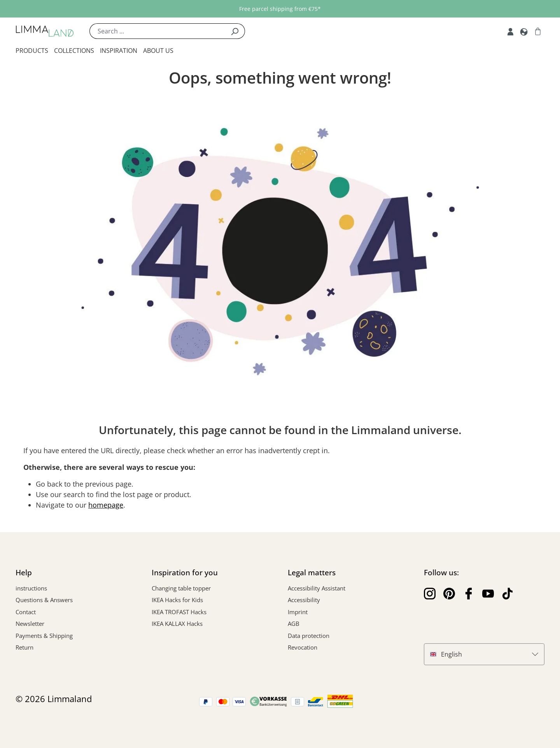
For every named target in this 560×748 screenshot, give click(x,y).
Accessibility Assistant (317, 588)
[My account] (510, 31)
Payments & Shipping (44, 636)
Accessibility (304, 600)
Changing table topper (181, 588)
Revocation (303, 647)
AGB (294, 624)
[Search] (235, 31)
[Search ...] (157, 31)
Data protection (309, 636)
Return (24, 647)
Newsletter (30, 624)
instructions (31, 588)
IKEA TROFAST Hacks (179, 612)
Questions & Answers (44, 600)
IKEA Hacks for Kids (177, 600)
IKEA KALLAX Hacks (177, 624)
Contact (26, 612)
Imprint (298, 612)
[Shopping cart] (538, 31)
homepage (106, 505)
